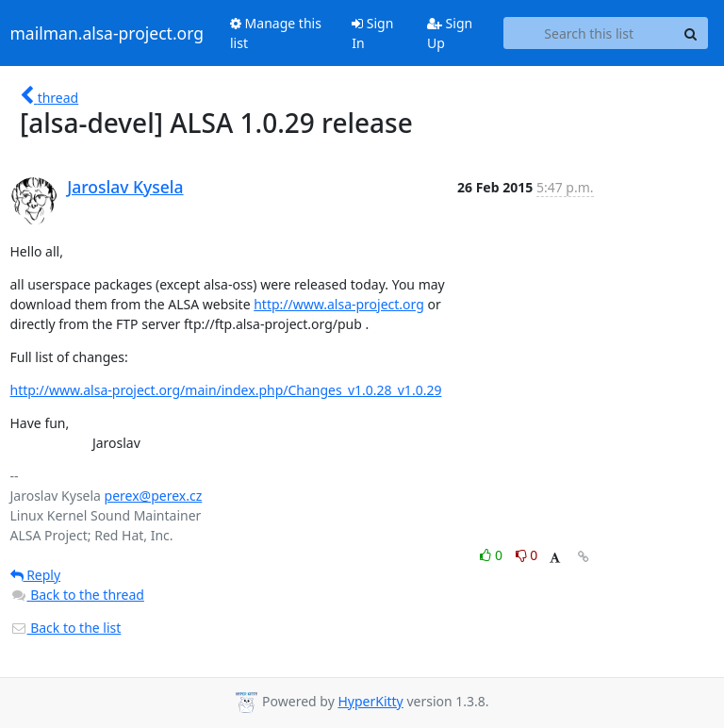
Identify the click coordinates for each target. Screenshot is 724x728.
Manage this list (276, 33)
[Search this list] (589, 33)
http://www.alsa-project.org (339, 304)
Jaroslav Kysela (125, 187)
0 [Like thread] (493, 555)
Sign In (372, 33)
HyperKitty (370, 701)
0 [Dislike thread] (527, 555)
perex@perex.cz (154, 496)
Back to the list (66, 628)
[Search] (691, 33)
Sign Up (450, 33)
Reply (36, 575)
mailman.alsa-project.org (107, 33)
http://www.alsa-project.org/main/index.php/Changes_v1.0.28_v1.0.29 (226, 390)
